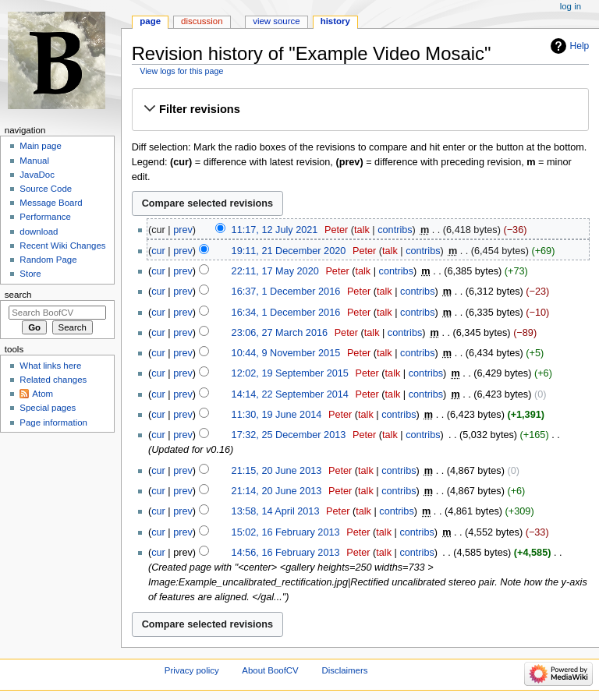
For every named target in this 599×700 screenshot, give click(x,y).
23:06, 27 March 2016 (280, 333)
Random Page (48, 260)
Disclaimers (344, 670)
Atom (43, 394)
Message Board (51, 203)
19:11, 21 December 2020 (289, 251)
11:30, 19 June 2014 (277, 415)
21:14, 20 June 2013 (277, 491)
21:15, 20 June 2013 (277, 471)
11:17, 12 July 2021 (275, 230)
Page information (53, 422)
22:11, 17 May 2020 (275, 271)
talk (362, 230)
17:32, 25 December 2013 (289, 435)
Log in (571, 6)
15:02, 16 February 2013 (286, 532)
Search (18, 295)
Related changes (53, 380)
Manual (34, 161)
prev (183, 230)
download (39, 232)
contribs (395, 230)
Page (150, 21)
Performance (45, 217)
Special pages (48, 408)
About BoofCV (270, 670)
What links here (50, 366)
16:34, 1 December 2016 (286, 313)
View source (276, 21)
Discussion (202, 21)
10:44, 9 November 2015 (286, 353)
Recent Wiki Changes (62, 246)
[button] (360, 109)
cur (158, 251)
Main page (41, 146)
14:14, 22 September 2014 (290, 394)
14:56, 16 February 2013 (286, 553)
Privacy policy (192, 670)
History (335, 21)
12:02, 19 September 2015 (290, 373)
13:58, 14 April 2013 (276, 511)
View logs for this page (181, 71)
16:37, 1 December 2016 (286, 292)
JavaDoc (37, 175)
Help (580, 46)
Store (30, 274)
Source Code (46, 189)
